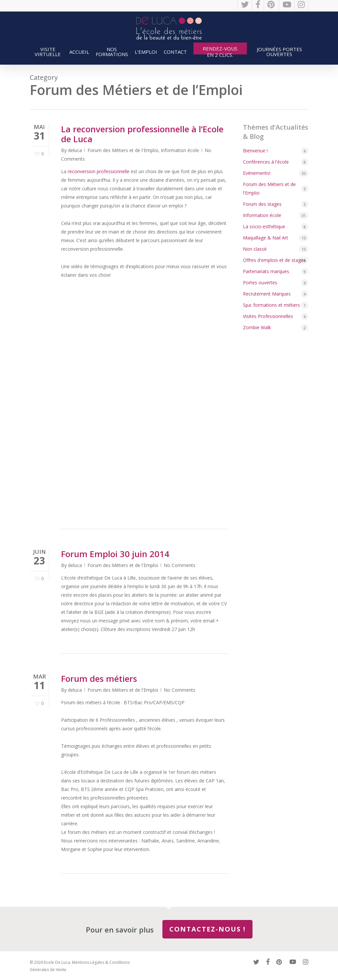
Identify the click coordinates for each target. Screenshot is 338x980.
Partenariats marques (266, 271)
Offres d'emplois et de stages (274, 260)
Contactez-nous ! (207, 929)
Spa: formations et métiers (271, 305)
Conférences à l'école (266, 162)
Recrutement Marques (267, 294)
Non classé (255, 249)
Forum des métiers (99, 679)
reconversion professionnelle (99, 171)
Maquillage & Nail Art (266, 238)
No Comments (180, 565)
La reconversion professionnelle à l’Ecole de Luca (142, 134)
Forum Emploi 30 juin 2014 (115, 554)
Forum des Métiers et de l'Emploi (123, 150)
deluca (75, 150)
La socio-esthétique (264, 226)
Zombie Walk (257, 327)
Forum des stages (262, 204)
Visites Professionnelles (268, 316)
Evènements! (257, 173)
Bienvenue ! (255, 151)
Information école (180, 150)
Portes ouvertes (260, 283)
